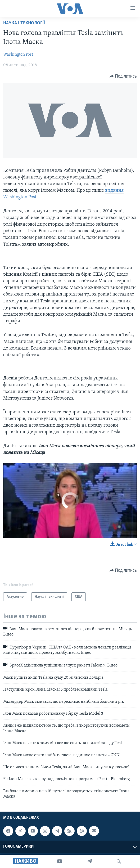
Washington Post (18, 55)
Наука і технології (24, 23)
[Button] (123, 76)
